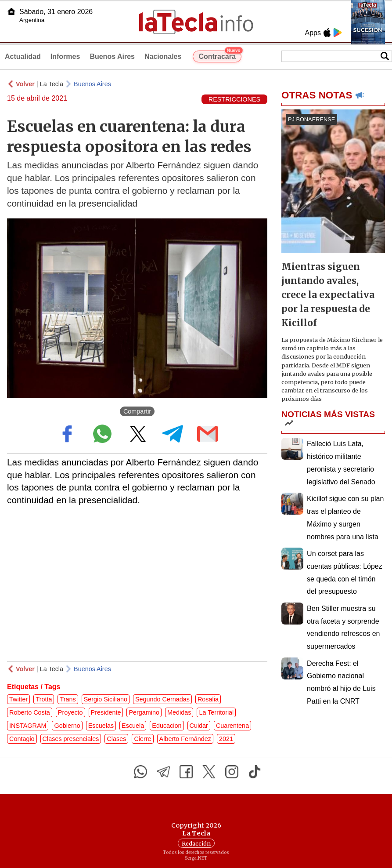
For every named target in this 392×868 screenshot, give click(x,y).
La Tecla (52, 84)
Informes (65, 56)
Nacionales (163, 56)
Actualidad (23, 56)
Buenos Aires (112, 56)
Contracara (220, 55)
